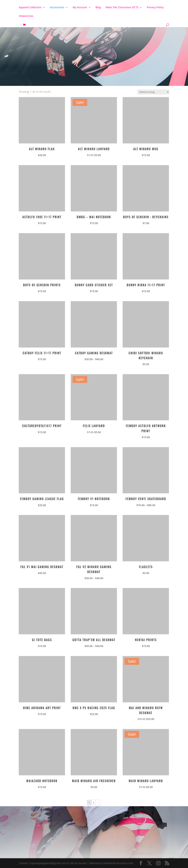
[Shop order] (153, 92)
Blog (98, 8)
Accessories (57, 8)
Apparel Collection (30, 8)
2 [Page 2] (93, 802)
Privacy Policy (155, 8)
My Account (80, 8)
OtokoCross (26, 16)
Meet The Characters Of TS (122, 8)
